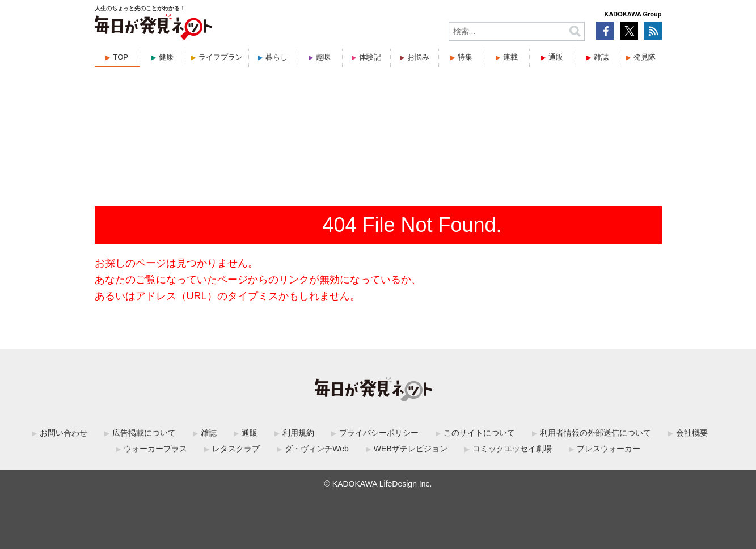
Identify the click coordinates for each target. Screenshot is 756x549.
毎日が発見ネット (161, 27)
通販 (556, 57)
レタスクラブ (236, 449)
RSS (653, 31)
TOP (121, 57)
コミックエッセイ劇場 (512, 449)
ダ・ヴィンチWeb (317, 449)
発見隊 (645, 57)
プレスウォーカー (609, 449)
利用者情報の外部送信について (595, 433)
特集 (465, 57)
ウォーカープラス (155, 449)
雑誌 (601, 57)
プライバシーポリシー (379, 433)
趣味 (323, 57)
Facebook (605, 31)
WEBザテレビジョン (411, 449)
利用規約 (298, 433)
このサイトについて (479, 433)
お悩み (418, 57)
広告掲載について (144, 433)
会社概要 (692, 433)
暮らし (276, 57)
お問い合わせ (64, 433)
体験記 (370, 57)
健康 (166, 57)
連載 (510, 57)
